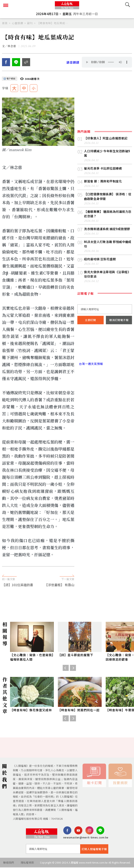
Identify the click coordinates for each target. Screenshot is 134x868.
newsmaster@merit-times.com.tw (86, 838)
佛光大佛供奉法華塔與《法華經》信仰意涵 (107, 275)
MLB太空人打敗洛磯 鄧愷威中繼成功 (108, 244)
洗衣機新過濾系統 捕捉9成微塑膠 (107, 229)
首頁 (5, 23)
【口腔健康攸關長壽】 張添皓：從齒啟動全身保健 (108, 197)
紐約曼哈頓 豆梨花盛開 (100, 259)
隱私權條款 (27, 863)
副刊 (30, 23)
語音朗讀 (73, 63)
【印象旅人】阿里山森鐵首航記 (106, 139)
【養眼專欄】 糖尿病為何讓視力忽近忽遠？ (108, 214)
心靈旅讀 (17, 23)
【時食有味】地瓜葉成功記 (53, 23)
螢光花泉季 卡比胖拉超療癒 (103, 169)
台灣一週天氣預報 (90, 364)
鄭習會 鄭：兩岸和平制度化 (103, 182)
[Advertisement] (67, 565)
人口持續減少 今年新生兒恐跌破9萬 (107, 154)
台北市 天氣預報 (105, 347)
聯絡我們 (9, 863)
